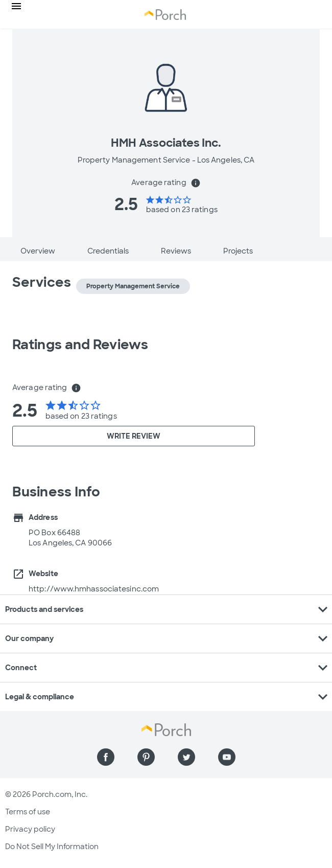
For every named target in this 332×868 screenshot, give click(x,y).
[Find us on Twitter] (186, 757)
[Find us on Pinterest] (146, 757)
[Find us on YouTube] (227, 757)
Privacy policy (30, 829)
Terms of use (28, 812)
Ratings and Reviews (80, 345)
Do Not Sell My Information (52, 847)
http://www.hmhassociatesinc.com (94, 589)
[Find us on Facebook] (106, 757)
